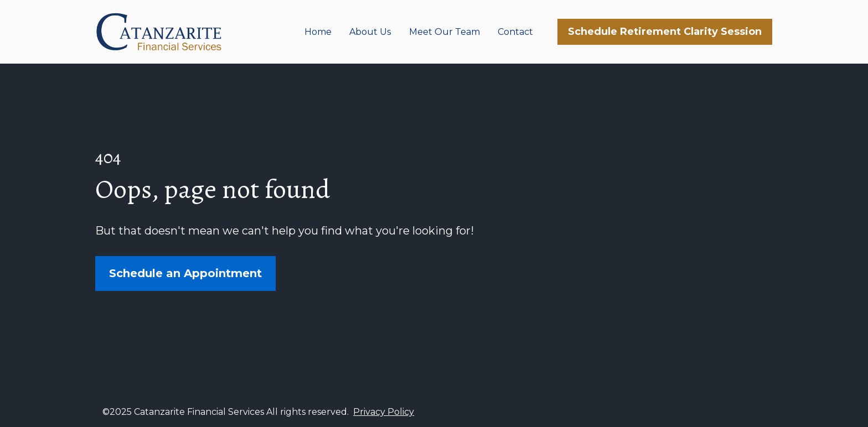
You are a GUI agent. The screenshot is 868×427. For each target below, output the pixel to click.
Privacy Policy (384, 409)
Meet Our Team (445, 32)
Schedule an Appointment (185, 272)
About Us (370, 32)
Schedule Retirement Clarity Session (665, 32)
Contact (515, 32)
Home (318, 32)
